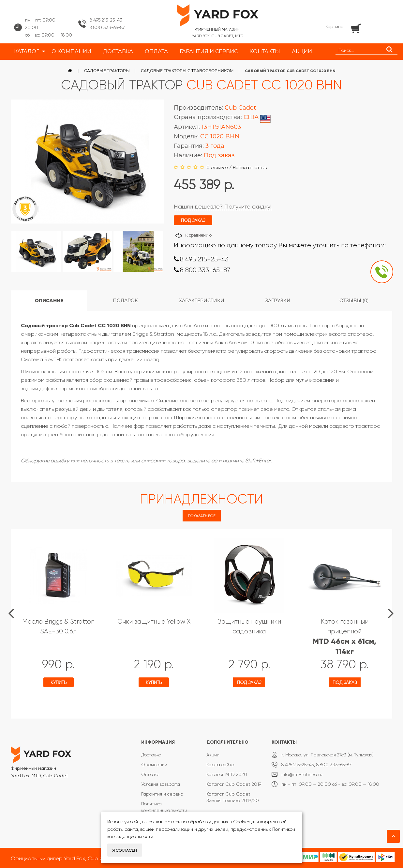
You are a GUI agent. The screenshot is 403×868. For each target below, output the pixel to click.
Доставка (151, 755)
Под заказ (249, 682)
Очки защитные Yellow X (154, 621)
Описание (49, 301)
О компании (154, 765)
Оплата (150, 774)
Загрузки (278, 301)
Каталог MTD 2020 (227, 774)
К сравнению (198, 235)
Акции (213, 755)
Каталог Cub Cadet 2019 (234, 784)
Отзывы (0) (354, 301)
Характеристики (202, 301)
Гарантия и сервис (162, 794)
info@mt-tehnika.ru (302, 774)
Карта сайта (220, 765)
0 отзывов (217, 167)
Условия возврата (161, 784)
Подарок (125, 301)
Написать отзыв (250, 167)
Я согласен (125, 850)
